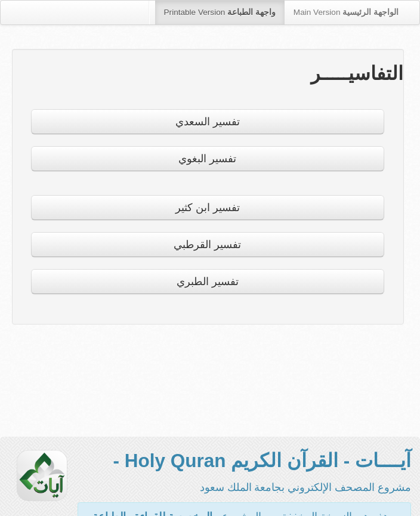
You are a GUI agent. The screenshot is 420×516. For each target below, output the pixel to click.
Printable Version (220, 12)
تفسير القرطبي (207, 245)
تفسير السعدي (208, 122)
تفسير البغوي (207, 159)
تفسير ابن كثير (208, 208)
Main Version (346, 12)
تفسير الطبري (208, 282)
